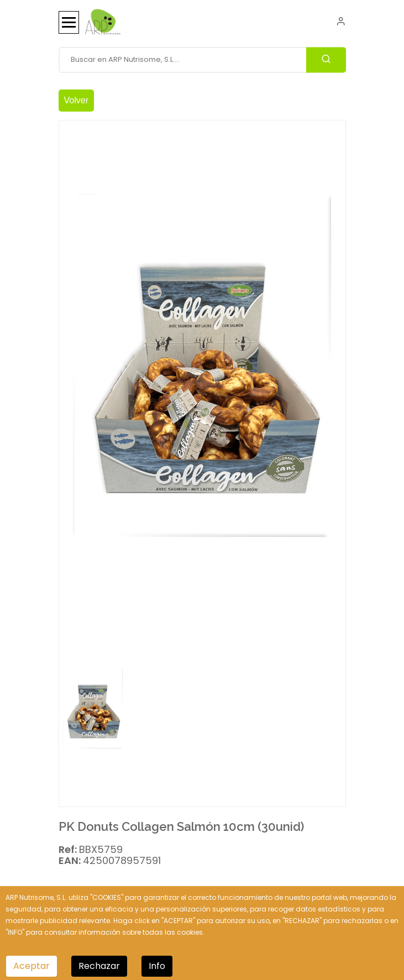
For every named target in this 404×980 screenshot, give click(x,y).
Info (157, 966)
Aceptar (32, 966)
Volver (76, 100)
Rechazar (99, 966)
